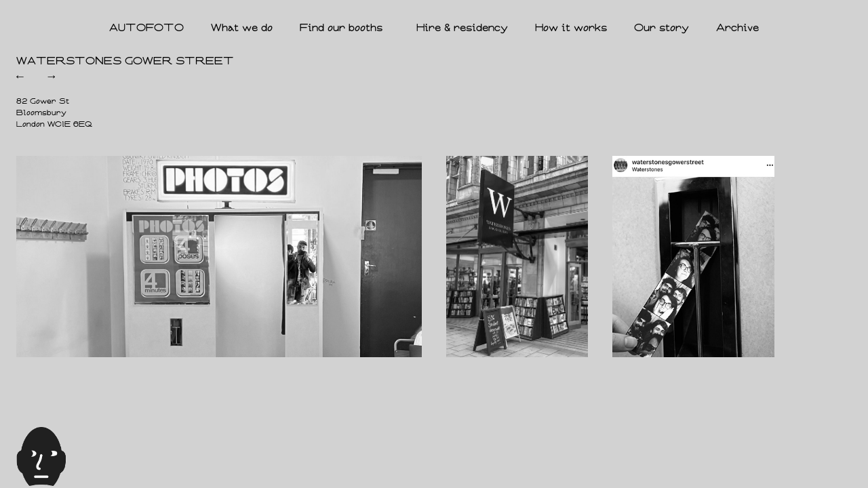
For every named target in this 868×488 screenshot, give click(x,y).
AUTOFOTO (146, 28)
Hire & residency (462, 28)
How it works (571, 28)
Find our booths (344, 28)
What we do (242, 28)
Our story (662, 28)
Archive (737, 28)
